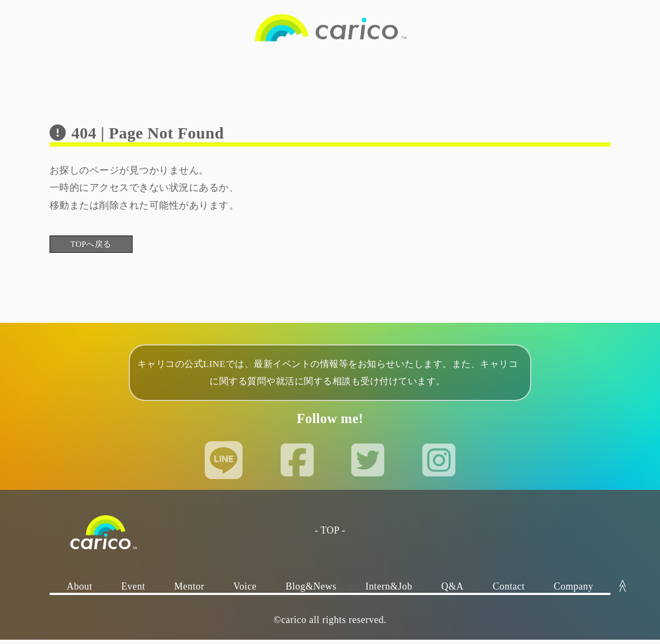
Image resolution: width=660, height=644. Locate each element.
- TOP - (330, 535)
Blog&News (311, 591)
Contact (509, 591)
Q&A (453, 591)
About (80, 591)
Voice (245, 591)
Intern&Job (389, 591)
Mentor (189, 591)
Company (574, 591)
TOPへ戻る (104, 245)
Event (133, 591)
